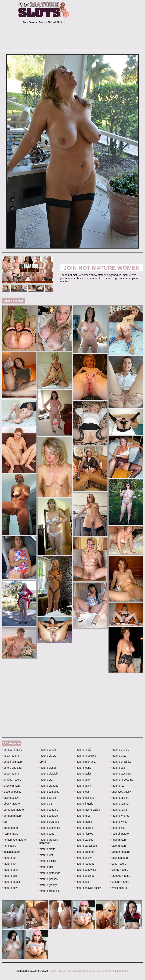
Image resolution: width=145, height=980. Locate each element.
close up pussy (12, 792)
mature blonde (47, 768)
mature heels (83, 750)
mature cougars (48, 810)
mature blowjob (48, 774)
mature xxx (117, 828)
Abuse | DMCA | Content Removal (69, 971)
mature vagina (119, 804)
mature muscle (84, 828)
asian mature (10, 756)
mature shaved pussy (87, 888)
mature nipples (84, 834)
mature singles (119, 750)
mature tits (117, 786)
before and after (12, 768)
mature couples (48, 816)
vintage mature (120, 882)
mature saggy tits (85, 870)
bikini (42, 762)
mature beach (47, 750)
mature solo (118, 768)
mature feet (46, 855)
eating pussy (10, 798)
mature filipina (47, 861)
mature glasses (48, 879)
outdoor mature (120, 852)
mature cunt (46, 834)
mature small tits (120, 762)
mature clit (45, 804)
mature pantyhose (85, 846)
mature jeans (83, 768)
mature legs (82, 792)
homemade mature (14, 840)
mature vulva (118, 810)
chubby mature (12, 780)
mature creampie (49, 822)
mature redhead (84, 864)
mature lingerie (84, 804)
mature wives (119, 822)
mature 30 (9, 858)
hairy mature (10, 834)
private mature (119, 858)
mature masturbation (87, 810)
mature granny (47, 885)
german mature (12, 816)
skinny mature (119, 870)
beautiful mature (12, 762)
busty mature (10, 774)
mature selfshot (84, 876)
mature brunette (48, 786)
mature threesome (121, 780)
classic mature (11, 786)
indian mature (11, 852)
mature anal (10, 870)
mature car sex (48, 798)
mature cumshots (49, 828)
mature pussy (83, 858)
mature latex (82, 780)
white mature (118, 888)
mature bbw (10, 888)
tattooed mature (120, 876)
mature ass (9, 876)
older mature (118, 846)
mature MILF (82, 816)
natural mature (119, 834)
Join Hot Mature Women (102, 268)
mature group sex (49, 891)
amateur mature (12, 750)
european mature (13, 810)
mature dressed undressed (48, 841)
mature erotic (47, 849)
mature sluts (118, 756)
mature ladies (83, 774)
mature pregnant (85, 852)
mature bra (45, 780)
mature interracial (85, 762)
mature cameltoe (49, 792)
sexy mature (118, 864)
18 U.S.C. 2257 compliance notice (109, 971)
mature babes (11, 882)
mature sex (81, 882)
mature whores (120, 816)
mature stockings (121, 774)
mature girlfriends (49, 873)
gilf (4, 822)
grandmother (10, 828)
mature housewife (85, 756)
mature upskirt (119, 798)
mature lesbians (84, 798)
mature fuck (46, 867)
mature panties (84, 840)
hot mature (9, 846)
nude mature (118, 840)
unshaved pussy (120, 792)
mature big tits (47, 756)
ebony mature (11, 804)
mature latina (83, 786)
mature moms (83, 822)
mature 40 (9, 864)
